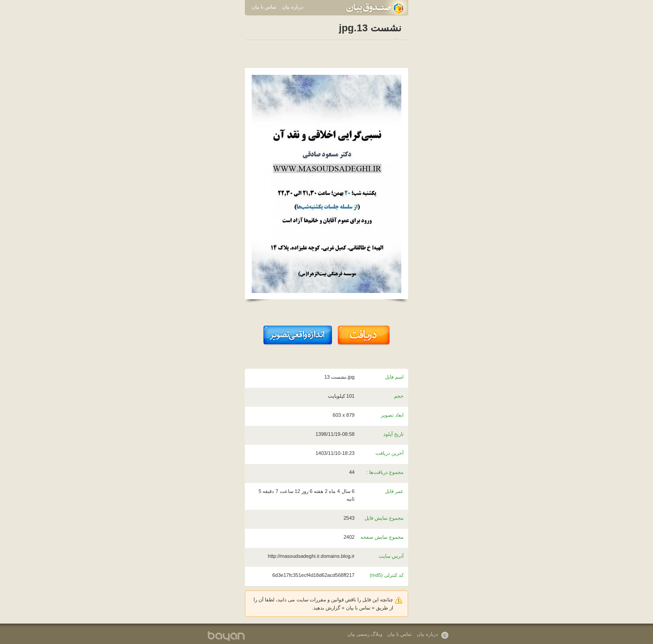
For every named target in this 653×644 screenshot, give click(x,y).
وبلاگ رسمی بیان (365, 634)
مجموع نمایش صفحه (382, 537)
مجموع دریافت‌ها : (385, 472)
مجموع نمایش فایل (384, 518)
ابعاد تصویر (392, 415)
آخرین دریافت (390, 453)
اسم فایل (394, 377)
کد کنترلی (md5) (387, 575)
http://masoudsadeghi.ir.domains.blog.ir (311, 556)
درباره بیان (293, 7)
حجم (399, 396)
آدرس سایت (391, 556)
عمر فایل (394, 491)
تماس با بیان (264, 7)
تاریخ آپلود (393, 434)
